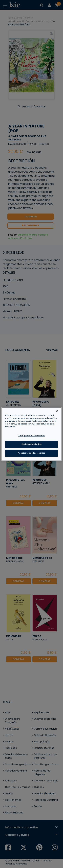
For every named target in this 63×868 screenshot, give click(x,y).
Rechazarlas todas (32, 444)
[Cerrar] (57, 411)
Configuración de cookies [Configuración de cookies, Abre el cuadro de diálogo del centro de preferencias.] (32, 436)
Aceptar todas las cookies (31, 453)
